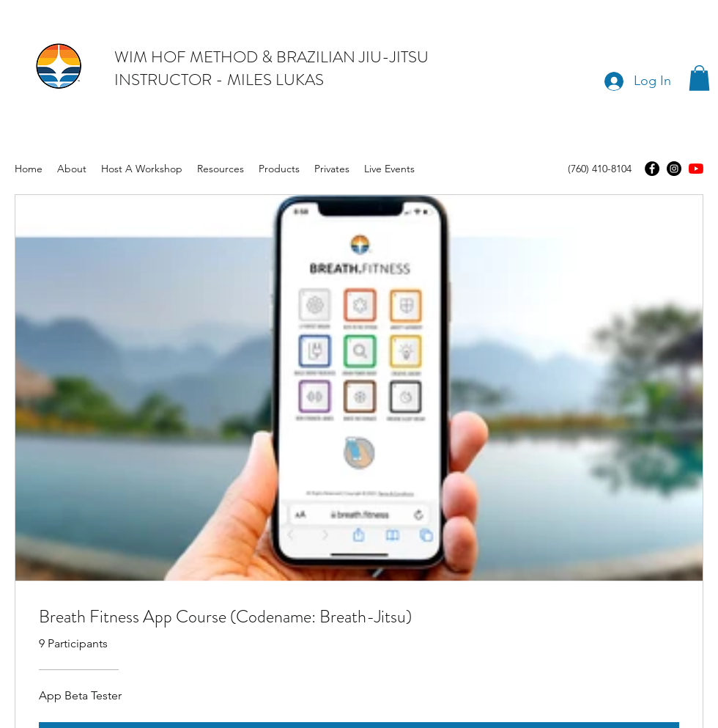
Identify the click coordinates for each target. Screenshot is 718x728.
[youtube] (696, 169)
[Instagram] (674, 169)
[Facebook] (652, 169)
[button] (699, 78)
